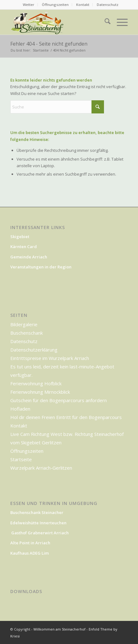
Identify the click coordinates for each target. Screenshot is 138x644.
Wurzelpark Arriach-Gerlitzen (41, 468)
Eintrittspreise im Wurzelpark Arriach (50, 358)
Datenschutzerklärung (34, 350)
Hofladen (20, 409)
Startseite (21, 459)
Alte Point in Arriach (30, 543)
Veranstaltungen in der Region (41, 267)
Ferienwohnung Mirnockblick (40, 392)
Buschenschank (27, 333)
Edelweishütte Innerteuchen (38, 523)
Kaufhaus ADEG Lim (30, 553)
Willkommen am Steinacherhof (59, 629)
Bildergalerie (24, 324)
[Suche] (104, 22)
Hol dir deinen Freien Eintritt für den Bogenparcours (66, 417)
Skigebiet (20, 237)
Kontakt (83, 5)
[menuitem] (29, 5)
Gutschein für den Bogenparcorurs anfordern (59, 400)
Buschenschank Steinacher (37, 512)
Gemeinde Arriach (29, 257)
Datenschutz (108, 5)
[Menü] (119, 22)
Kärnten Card (24, 247)
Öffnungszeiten (55, 5)
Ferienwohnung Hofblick (36, 383)
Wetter (29, 5)
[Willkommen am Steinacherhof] (37, 22)
